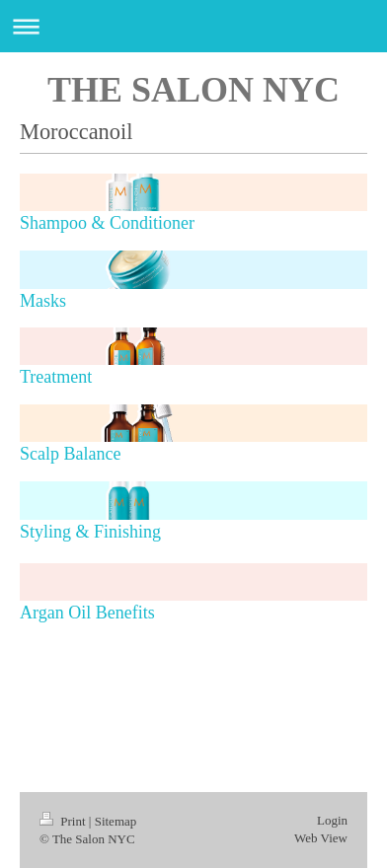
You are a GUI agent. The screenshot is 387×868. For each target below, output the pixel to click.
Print (64, 821)
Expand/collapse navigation (193, 26)
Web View (321, 838)
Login (332, 820)
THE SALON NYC (193, 90)
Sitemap (116, 821)
